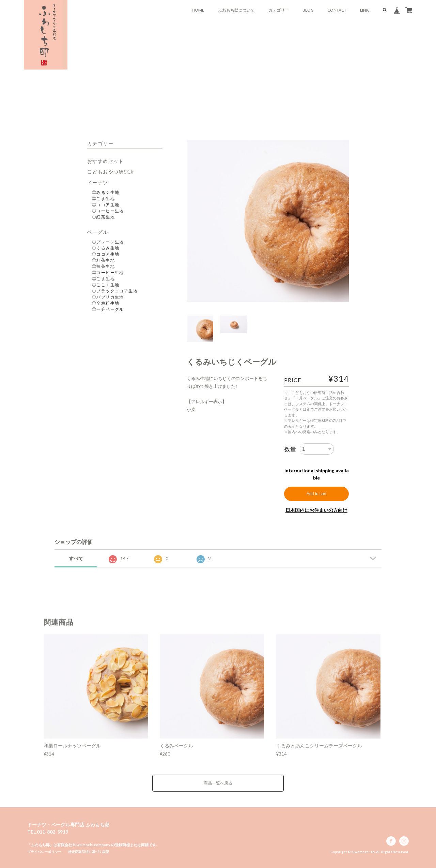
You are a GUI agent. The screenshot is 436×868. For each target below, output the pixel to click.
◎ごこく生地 (106, 285)
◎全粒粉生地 (106, 303)
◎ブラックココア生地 (115, 291)
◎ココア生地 (106, 205)
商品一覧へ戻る (218, 790)
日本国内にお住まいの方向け (316, 510)
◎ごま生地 (103, 199)
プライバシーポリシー (44, 852)
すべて (76, 558)
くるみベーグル (176, 753)
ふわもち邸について (236, 10)
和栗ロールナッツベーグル (72, 753)
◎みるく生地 (106, 192)
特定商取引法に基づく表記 (89, 852)
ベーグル (98, 232)
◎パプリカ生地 (108, 297)
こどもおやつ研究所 (111, 172)
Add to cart (316, 494)
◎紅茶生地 (103, 217)
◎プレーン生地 (108, 242)
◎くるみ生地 (106, 248)
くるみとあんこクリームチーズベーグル (319, 753)
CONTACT (337, 10)
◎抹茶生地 (103, 266)
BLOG (308, 10)
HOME (198, 10)
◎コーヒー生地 (108, 211)
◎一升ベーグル (108, 309)
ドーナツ (98, 182)
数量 (290, 449)
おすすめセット (106, 161)
